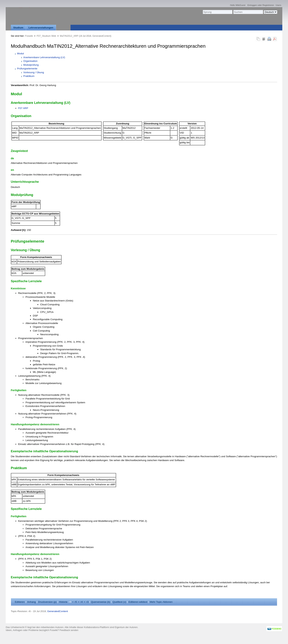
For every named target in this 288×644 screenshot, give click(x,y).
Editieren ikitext (138, 602)
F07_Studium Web (46, 36)
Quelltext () (119, 602)
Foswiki (29, 36)
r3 (87, 602)
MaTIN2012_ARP (69, 36)
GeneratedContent (101, 36)
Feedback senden (69, 630)
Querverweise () (101, 602)
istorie (63, 602)
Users (278, 5)
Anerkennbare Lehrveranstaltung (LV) (44, 57)
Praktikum (29, 76)
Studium (18, 28)
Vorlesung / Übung (34, 72)
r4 (82, 602)
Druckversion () (47, 602)
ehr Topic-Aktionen (161, 602)
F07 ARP (23, 108)
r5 (76, 602)
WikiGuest (240, 5)
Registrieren (268, 5)
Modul (20, 53)
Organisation (30, 61)
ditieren (20, 602)
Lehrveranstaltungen (41, 28)
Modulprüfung (31, 65)
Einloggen (252, 5)
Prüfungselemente (27, 69)
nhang (31, 602)
